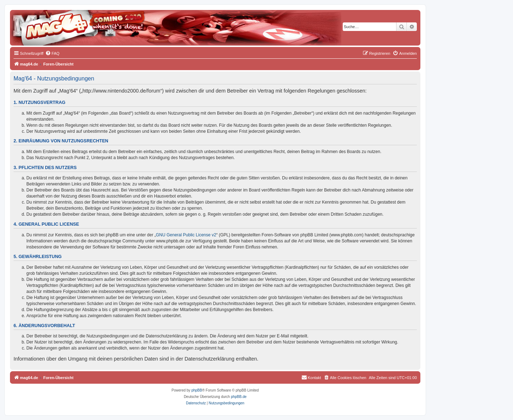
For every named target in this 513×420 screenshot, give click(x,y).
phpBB (197, 390)
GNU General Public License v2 (186, 235)
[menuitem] (52, 53)
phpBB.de (239, 397)
